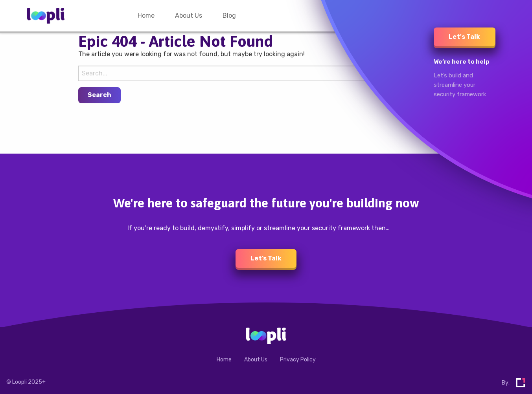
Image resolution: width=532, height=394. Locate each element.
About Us (189, 16)
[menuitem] (146, 16)
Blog (229, 16)
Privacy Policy (298, 360)
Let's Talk (464, 37)
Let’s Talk (266, 258)
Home (146, 16)
